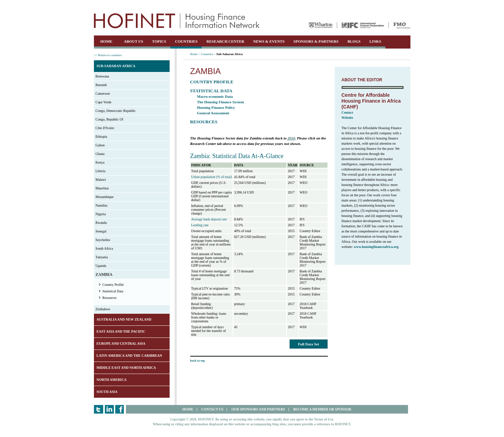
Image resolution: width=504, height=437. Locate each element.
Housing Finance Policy (216, 107)
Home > (195, 54)
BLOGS (354, 41)
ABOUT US (133, 41)
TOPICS (159, 41)
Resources (110, 298)
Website (347, 118)
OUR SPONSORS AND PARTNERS (258, 409)
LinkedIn (109, 409)
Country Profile (113, 285)
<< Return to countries (108, 55)
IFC (363, 25)
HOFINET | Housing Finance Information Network (177, 21)
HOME (106, 41)
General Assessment (213, 113)
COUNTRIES (186, 41)
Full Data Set (309, 344)
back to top (198, 361)
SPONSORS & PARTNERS (316, 41)
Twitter (99, 409)
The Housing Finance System (221, 102)
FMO (402, 25)
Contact (347, 112)
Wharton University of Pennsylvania (321, 25)
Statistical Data (113, 291)
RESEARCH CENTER (225, 41)
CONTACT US (212, 409)
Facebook (120, 409)
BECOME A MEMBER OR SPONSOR (322, 409)
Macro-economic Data (215, 96)
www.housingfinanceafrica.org (376, 247)
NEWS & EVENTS (269, 41)
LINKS (375, 41)
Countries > (208, 54)
